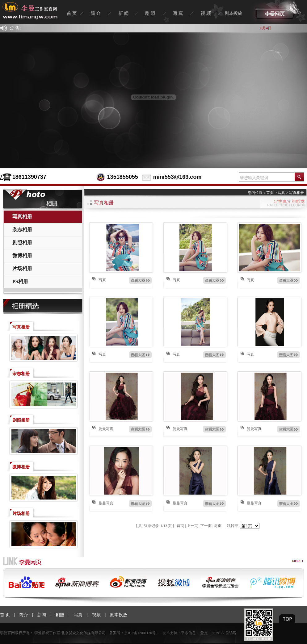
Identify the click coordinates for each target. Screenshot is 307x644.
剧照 (60, 615)
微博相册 (22, 255)
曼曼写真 (106, 429)
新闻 (42, 615)
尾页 (218, 526)
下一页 (206, 526)
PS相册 (20, 281)
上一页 (192, 526)
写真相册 (22, 217)
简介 (23, 615)
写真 (281, 193)
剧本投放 (119, 615)
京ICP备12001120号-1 (141, 633)
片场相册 (22, 268)
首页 (270, 193)
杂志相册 (22, 230)
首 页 (5, 615)
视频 (96, 615)
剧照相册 (22, 243)
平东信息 (188, 633)
